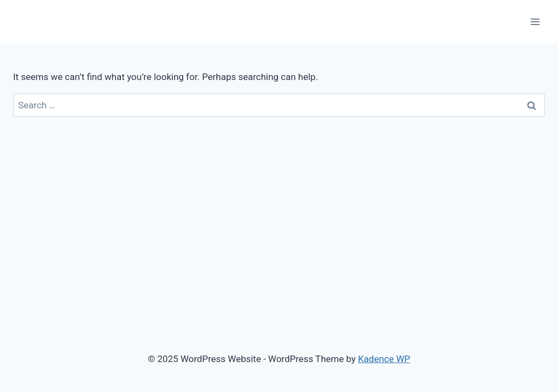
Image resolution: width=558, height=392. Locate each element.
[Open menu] (535, 22)
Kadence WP (384, 359)
